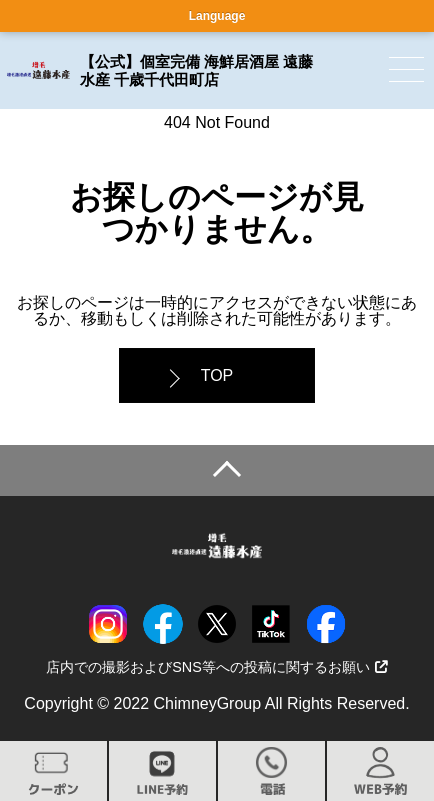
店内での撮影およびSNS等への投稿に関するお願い (217, 667)
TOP (217, 375)
